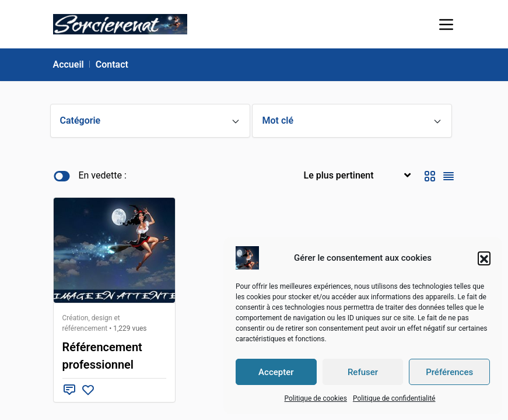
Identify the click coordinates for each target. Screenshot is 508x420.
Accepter (276, 372)
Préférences (449, 372)
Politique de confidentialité (394, 398)
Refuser (363, 372)
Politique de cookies (315, 398)
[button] (484, 258)
